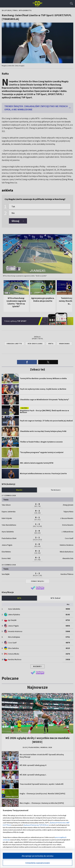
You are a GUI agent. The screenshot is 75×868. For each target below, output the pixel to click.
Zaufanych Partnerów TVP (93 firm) (36, 825)
